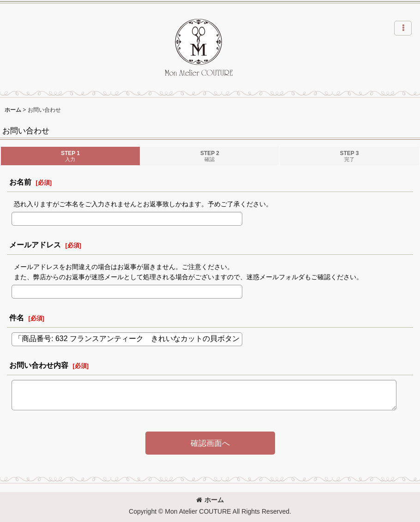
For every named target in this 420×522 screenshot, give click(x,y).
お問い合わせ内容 (39, 365)
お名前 (20, 182)
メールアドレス (35, 245)
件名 (17, 318)
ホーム (210, 500)
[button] (403, 28)
